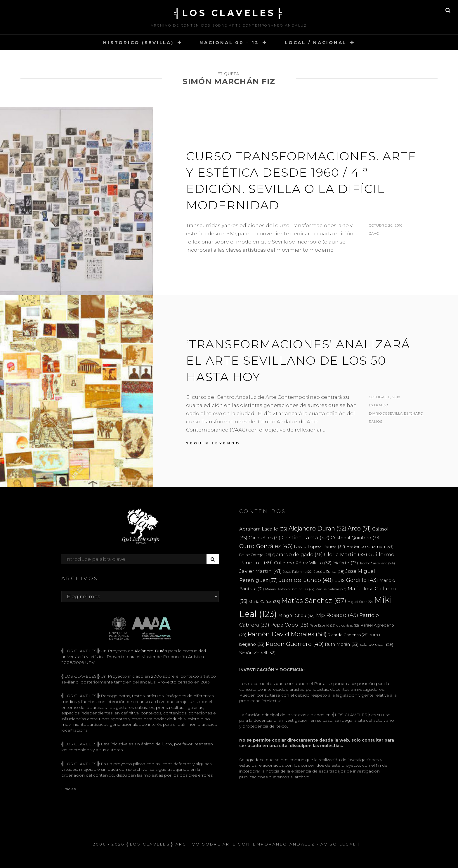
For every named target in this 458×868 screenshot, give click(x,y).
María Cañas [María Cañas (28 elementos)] (264, 601)
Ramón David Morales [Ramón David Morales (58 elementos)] (287, 634)
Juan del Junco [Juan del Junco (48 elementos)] (306, 580)
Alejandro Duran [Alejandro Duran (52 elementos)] (318, 528)
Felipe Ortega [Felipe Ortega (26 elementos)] (255, 555)
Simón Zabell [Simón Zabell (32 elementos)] (257, 653)
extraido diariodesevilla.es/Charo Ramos (396, 413)
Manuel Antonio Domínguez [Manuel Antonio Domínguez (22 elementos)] (290, 589)
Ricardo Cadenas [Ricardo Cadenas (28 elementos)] (348, 635)
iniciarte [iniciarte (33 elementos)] (345, 563)
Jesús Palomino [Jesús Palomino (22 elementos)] (298, 572)
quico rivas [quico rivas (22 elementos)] (348, 626)
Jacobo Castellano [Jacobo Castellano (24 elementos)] (377, 563)
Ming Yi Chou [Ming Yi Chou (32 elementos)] (296, 615)
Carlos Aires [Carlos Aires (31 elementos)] (264, 538)
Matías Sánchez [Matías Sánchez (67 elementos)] (314, 601)
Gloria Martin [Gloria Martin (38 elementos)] (346, 554)
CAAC (374, 234)
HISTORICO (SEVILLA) (138, 42)
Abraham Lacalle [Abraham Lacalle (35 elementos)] (263, 529)
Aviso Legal (338, 844)
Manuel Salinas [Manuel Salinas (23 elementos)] (331, 589)
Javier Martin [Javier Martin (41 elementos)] (261, 571)
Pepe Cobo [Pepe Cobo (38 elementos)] (289, 625)
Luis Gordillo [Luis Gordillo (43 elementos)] (356, 580)
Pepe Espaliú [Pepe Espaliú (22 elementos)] (322, 626)
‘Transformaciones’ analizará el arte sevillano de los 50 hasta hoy (298, 360)
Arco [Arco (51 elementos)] (359, 528)
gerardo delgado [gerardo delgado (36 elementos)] (297, 554)
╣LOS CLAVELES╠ (229, 13)
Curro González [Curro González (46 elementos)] (266, 546)
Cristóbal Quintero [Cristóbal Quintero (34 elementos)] (356, 538)
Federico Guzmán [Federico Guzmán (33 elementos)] (370, 546)
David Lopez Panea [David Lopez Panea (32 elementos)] (320, 547)
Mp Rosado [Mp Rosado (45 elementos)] (337, 615)
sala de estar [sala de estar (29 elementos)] (377, 644)
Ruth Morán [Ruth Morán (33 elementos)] (342, 644)
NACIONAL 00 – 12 (229, 42)
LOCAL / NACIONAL (316, 42)
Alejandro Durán (150, 651)
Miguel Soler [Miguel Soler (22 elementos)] (360, 602)
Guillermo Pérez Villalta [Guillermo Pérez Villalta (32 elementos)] (303, 563)
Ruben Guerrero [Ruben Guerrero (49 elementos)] (295, 644)
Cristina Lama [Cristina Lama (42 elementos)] (306, 537)
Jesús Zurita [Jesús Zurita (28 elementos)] (329, 571)
